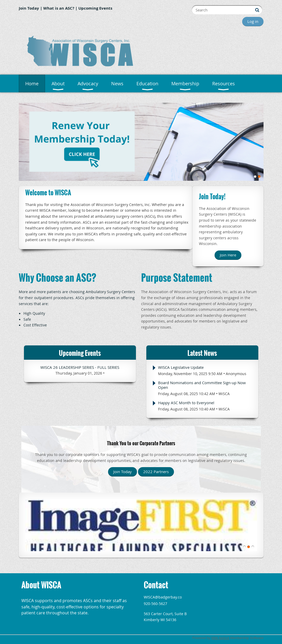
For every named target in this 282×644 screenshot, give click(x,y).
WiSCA (224, 394)
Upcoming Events (95, 8)
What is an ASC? (59, 8)
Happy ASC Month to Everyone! (186, 403)
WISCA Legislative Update (181, 367)
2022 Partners (156, 472)
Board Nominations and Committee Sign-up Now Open (202, 385)
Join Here (228, 255)
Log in (253, 21)
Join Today (29, 8)
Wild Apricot (220, 638)
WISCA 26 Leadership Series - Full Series (80, 367)
